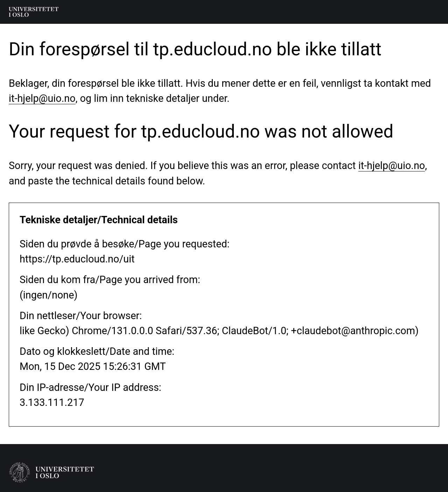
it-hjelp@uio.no (42, 98)
